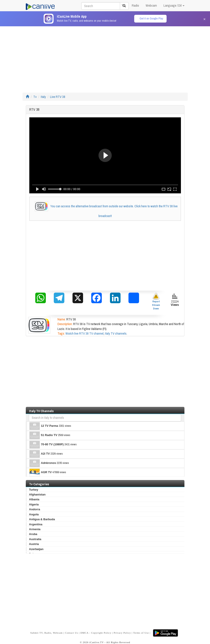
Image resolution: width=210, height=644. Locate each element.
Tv (35, 97)
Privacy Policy (122, 633)
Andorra (35, 509)
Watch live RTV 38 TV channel (85, 333)
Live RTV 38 (58, 97)
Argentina (36, 524)
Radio (135, 5)
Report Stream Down (156, 301)
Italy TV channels (116, 333)
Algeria (34, 504)
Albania (34, 499)
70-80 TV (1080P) (46, 445)
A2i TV (40, 454)
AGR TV (41, 473)
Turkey (34, 490)
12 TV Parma (44, 426)
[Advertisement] (105, 57)
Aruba (33, 534)
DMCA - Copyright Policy (96, 633)
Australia (35, 539)
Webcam (151, 5)
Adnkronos (43, 463)
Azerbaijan (36, 549)
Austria (34, 544)
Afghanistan (37, 494)
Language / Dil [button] (174, 5)
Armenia (35, 529)
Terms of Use (141, 633)
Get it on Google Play (151, 18)
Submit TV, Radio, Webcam (46, 633)
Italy (43, 97)
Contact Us (72, 633)
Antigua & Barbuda (42, 519)
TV (123, 5)
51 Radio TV (43, 435)
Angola (34, 514)
